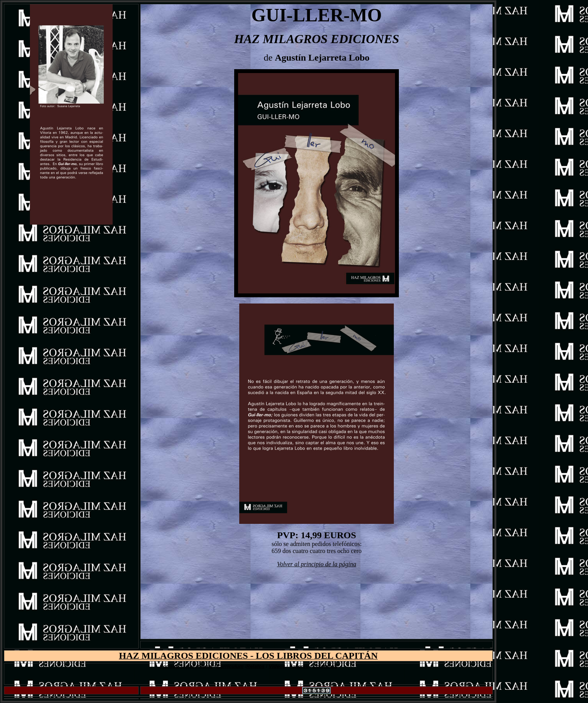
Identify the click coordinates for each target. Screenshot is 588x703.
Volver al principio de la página (317, 564)
